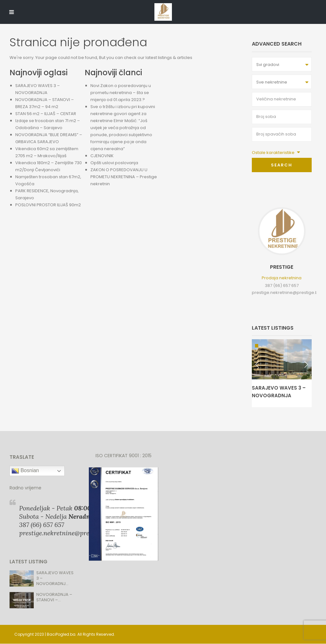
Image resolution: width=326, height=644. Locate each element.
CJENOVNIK (102, 156)
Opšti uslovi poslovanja (114, 163)
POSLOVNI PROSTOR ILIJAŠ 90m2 (48, 205)
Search (282, 165)
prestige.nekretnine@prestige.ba (286, 293)
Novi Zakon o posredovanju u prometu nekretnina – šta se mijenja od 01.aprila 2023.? (121, 93)
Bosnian (25, 471)
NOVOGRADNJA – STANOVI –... (54, 597)
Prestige (282, 267)
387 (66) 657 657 (282, 285)
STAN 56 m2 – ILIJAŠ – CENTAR (46, 114)
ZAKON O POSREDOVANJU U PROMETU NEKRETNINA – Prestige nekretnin (124, 177)
